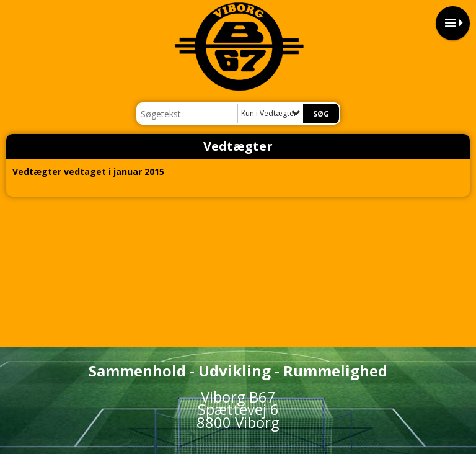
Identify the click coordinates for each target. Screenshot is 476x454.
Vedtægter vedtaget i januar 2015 (88, 171)
